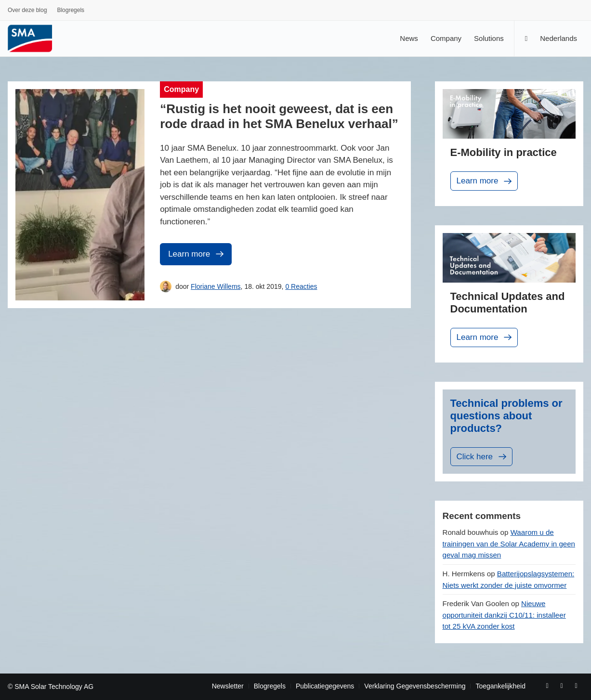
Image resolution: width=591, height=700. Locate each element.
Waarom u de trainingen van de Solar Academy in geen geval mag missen (509, 544)
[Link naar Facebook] (547, 686)
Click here (483, 457)
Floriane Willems (216, 286)
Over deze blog (27, 10)
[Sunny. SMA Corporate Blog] (37, 38)
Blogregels (71, 10)
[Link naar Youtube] (562, 686)
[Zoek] (526, 38)
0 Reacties (301, 286)
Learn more (197, 254)
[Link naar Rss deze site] (576, 686)
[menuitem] (27, 12)
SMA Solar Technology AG (54, 687)
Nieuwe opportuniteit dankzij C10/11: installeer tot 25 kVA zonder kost (504, 615)
